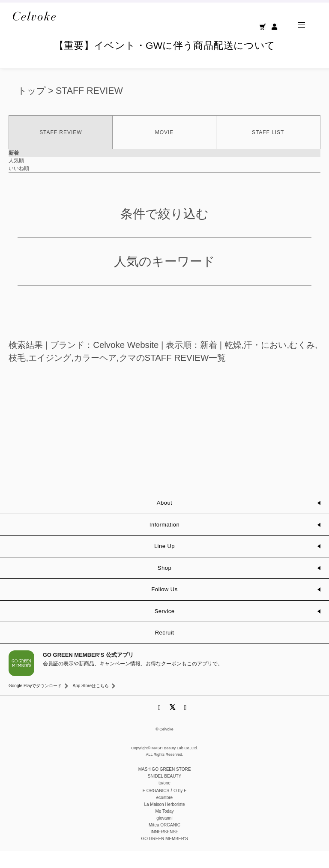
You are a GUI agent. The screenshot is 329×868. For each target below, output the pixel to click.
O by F (180, 808)
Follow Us (164, 606)
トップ (32, 108)
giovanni (164, 835)
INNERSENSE (164, 849)
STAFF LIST (268, 150)
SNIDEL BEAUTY (165, 793)
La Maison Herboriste (164, 822)
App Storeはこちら (90, 703)
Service (165, 628)
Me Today (164, 828)
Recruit (165, 650)
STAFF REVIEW (89, 108)
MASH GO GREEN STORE (165, 786)
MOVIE (164, 150)
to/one (164, 800)
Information (164, 542)
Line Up (164, 563)
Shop (164, 585)
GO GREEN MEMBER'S (164, 856)
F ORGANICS (156, 808)
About (164, 520)
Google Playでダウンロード (35, 703)
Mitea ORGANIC (164, 842)
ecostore (164, 815)
